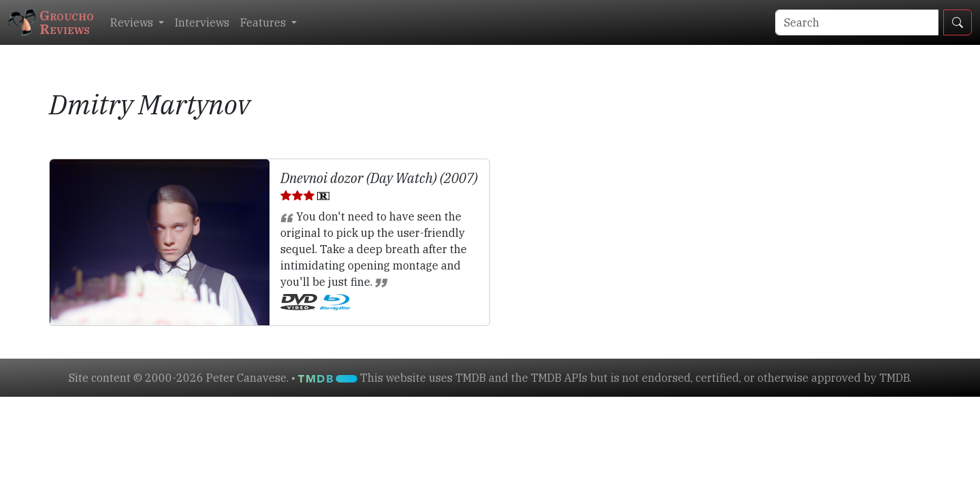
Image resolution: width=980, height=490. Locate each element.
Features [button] (264, 22)
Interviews (202, 22)
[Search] (857, 22)
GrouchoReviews (51, 22)
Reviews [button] (133, 22)
